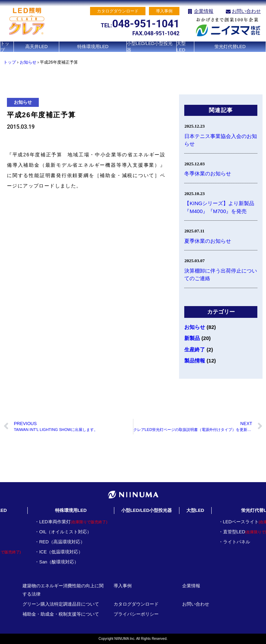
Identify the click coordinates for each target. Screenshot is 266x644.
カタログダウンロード (136, 604)
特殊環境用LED (93, 47)
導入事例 (123, 586)
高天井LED (36, 47)
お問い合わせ (246, 11)
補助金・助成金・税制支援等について (61, 614)
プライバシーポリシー (136, 614)
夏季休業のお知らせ (208, 241)
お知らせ (28, 62)
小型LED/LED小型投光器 (150, 47)
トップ (5, 47)
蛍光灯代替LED (230, 47)
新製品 (192, 338)
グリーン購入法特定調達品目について (61, 604)
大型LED (181, 47)
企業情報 (204, 11)
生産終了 (195, 349)
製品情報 (195, 361)
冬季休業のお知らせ (208, 173)
